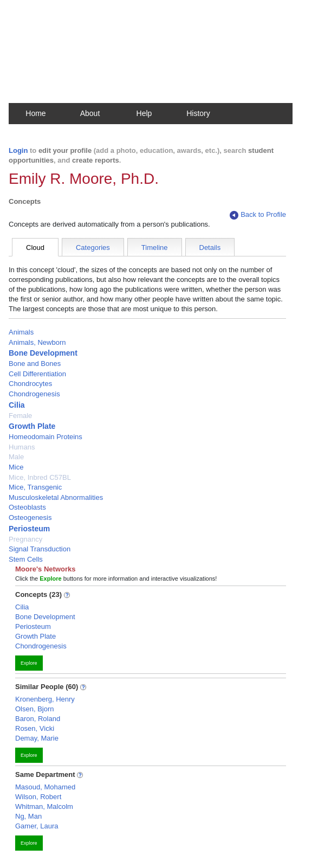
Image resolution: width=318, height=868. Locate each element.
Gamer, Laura (37, 826)
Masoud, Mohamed (45, 787)
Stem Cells (26, 559)
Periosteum (29, 529)
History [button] (198, 113)
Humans (22, 447)
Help (144, 113)
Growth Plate (32, 426)
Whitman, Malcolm (44, 806)
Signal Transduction (40, 549)
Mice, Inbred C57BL (40, 477)
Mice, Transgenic (35, 487)
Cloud (35, 247)
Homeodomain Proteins (46, 437)
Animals (21, 332)
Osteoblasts (27, 507)
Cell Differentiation (37, 374)
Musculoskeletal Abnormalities (56, 497)
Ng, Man (28, 816)
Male (16, 457)
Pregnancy (25, 539)
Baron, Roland (38, 719)
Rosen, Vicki (35, 728)
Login (18, 150)
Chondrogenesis (34, 394)
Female (20, 416)
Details (210, 247)
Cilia (17, 405)
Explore (29, 663)
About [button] (90, 113)
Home (35, 113)
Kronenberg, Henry (45, 699)
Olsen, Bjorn (35, 709)
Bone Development (43, 353)
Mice (16, 467)
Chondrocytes (30, 384)
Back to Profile (258, 215)
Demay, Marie (37, 738)
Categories (93, 247)
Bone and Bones (35, 364)
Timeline (155, 247)
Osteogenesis (30, 517)
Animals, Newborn (37, 342)
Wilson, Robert (38, 797)
